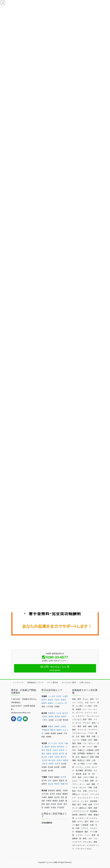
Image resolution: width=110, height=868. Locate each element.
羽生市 (45, 764)
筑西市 (51, 700)
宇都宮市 (51, 713)
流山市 (51, 784)
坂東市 (44, 703)
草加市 (53, 747)
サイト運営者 (53, 682)
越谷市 (47, 747)
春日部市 (61, 747)
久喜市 (55, 750)
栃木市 (65, 713)
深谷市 (62, 750)
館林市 (59, 730)
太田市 (63, 726)
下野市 (45, 720)
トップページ (18, 682)
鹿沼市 (57, 716)
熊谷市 (49, 750)
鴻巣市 (49, 754)
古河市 (59, 696)
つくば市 (51, 696)
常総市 (63, 700)
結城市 (51, 703)
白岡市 (51, 764)
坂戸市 (62, 754)
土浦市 (65, 696)
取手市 (44, 700)
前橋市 (51, 726)
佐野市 (51, 716)
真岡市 (64, 716)
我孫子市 (64, 784)
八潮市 (51, 757)
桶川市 (63, 757)
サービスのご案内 (69, 682)
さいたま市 (52, 743)
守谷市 (57, 700)
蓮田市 (66, 760)
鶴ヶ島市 (52, 760)
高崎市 (57, 726)
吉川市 (45, 760)
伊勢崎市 (46, 730)
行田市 (57, 757)
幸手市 (57, 764)
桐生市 (53, 730)
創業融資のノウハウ (35, 682)
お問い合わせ (85, 682)
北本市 (59, 760)
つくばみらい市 (61, 703)
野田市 (57, 784)
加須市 (55, 754)
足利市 (45, 716)
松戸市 (63, 777)
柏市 (50, 781)
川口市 (61, 743)
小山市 (59, 713)
